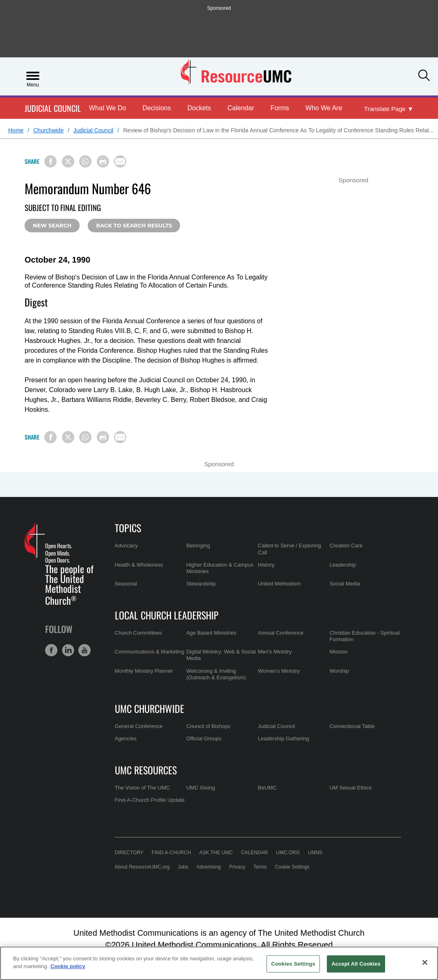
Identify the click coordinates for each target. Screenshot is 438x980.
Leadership (342, 565)
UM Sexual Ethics (350, 788)
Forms (280, 108)
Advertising (209, 867)
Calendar (241, 108)
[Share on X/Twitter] (68, 161)
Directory (129, 853)
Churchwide (48, 130)
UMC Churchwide (149, 708)
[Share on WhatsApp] (85, 161)
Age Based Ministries (211, 633)
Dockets (199, 108)
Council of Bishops (208, 726)
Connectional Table (352, 726)
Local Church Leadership (167, 615)
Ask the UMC (216, 853)
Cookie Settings (292, 867)
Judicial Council (53, 108)
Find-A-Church (171, 853)
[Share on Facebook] (50, 161)
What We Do (107, 108)
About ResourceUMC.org (142, 867)
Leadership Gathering (284, 738)
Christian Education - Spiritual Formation (364, 636)
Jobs (183, 867)
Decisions (156, 108)
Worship (339, 671)
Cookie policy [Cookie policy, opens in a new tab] (68, 966)
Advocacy (126, 546)
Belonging (198, 546)
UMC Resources (146, 770)
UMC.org (288, 853)
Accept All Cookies (356, 964)
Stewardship (201, 584)
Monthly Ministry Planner (144, 671)
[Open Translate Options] (389, 109)
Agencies (126, 738)
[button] (424, 76)
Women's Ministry (279, 671)
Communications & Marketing (150, 652)
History (266, 565)
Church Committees (138, 633)
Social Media (344, 584)
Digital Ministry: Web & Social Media (221, 655)
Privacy (237, 867)
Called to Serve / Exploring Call (290, 549)
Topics (128, 528)
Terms (260, 867)
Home (16, 130)
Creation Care (346, 546)
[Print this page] (103, 161)
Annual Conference (281, 633)
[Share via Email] (120, 161)
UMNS (315, 853)
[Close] (425, 962)
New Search (52, 225)
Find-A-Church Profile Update (150, 800)
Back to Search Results (134, 225)
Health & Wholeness (139, 565)
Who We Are (324, 108)
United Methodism (279, 584)
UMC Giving (201, 788)
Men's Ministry (275, 652)
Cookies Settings (293, 964)
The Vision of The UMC (143, 788)
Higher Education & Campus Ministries (220, 568)
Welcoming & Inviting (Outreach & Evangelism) (216, 674)
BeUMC (267, 788)
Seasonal (126, 584)
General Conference (139, 726)
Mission (338, 652)
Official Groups (204, 738)
